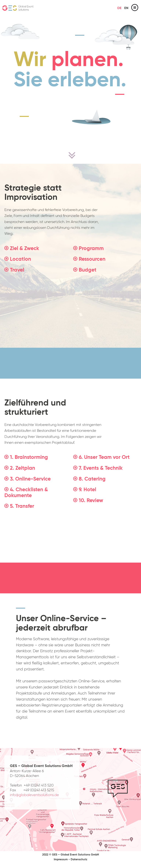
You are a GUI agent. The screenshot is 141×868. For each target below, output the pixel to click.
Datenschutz (79, 859)
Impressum (61, 859)
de (119, 8)
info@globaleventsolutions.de (34, 795)
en (126, 8)
